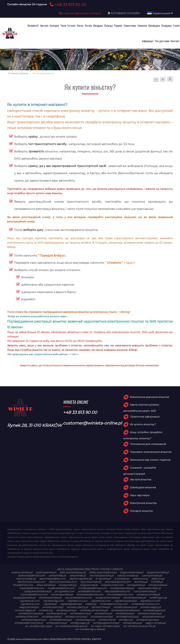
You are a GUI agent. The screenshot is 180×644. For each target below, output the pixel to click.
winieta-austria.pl (53, 607)
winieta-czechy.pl (77, 607)
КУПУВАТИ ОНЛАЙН (125, 13)
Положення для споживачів (148, 444)
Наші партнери (140, 495)
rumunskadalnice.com (34, 594)
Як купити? (33, 25)
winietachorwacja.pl (30, 613)
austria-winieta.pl (22, 572)
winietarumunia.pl (76, 617)
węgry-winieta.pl (155, 623)
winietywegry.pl (80, 623)
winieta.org (46, 610)
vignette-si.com (30, 604)
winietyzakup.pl (132, 623)
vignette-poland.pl (125, 601)
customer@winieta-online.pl (80, 13)
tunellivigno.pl (158, 598)
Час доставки (162, 41)
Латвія (88, 25)
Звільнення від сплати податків (150, 460)
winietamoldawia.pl (150, 613)
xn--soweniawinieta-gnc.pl (71, 626)
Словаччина (130, 25)
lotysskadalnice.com (32, 588)
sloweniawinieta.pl (50, 598)
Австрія (44, 25)
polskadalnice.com (89, 591)
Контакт (175, 41)
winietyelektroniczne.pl (28, 623)
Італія (176, 25)
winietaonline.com (27, 617)
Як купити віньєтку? (143, 424)
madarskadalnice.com (61, 588)
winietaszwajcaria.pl (33, 620)
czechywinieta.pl (152, 576)
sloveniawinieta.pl (62, 594)
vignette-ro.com (150, 601)
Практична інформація (144, 417)
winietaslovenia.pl (102, 617)
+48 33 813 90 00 (67, 5)
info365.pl (157, 582)
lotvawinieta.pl (136, 585)
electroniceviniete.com (63, 582)
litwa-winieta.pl (46, 585)
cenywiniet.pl (78, 576)
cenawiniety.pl (57, 576)
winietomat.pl (107, 620)
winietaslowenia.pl (153, 617)
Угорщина (166, 25)
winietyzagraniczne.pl (106, 623)
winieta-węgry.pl (25, 610)
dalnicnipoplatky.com (52, 579)
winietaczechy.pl (56, 613)
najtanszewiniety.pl (149, 588)
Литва (80, 25)
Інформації (148, 41)
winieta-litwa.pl (101, 607)
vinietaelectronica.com (114, 604)
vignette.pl (50, 604)
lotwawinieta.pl (158, 585)
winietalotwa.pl (125, 613)
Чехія (63, 25)
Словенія (142, 25)
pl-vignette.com (65, 591)
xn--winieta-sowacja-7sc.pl (139, 626)
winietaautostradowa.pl (125, 610)
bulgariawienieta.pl (132, 572)
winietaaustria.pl (66, 610)
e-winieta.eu (122, 579)
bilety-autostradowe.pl (103, 572)
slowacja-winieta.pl (148, 594)
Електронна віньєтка (143, 503)
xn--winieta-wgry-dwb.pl (90, 629)
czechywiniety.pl (26, 579)
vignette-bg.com (53, 601)
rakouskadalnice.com (117, 591)
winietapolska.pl (52, 617)
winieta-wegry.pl (150, 607)
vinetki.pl (91, 604)
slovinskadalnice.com (120, 594)
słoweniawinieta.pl (134, 598)
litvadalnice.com (23, 585)
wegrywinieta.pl (29, 607)
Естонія (71, 25)
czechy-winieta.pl (128, 576)
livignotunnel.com (112, 585)
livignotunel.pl (89, 585)
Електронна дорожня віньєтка (149, 397)
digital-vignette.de (81, 579)
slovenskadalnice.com (90, 594)
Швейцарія (154, 25)
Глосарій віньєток (141, 511)
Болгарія (54, 25)
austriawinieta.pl (46, 572)
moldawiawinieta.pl (122, 588)
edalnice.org (140, 579)
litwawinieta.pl (68, 585)
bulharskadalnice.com (32, 576)
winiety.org (126, 620)
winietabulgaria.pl (154, 610)
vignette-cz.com (77, 601)
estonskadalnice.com (118, 582)
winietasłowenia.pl (60, 620)
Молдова (98, 25)
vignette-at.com (30, 601)
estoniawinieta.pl (91, 582)
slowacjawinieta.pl (24, 598)
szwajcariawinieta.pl (107, 598)
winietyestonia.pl (56, 623)
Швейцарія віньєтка (143, 487)
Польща (108, 25)
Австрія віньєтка (140, 479)
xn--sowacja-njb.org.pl (38, 626)
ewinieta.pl (141, 582)
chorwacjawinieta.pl (101, 576)
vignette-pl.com (101, 601)
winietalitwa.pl (103, 613)
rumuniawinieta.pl (145, 591)
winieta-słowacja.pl (125, 607)
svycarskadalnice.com (78, 598)
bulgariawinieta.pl (158, 572)
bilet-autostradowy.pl (73, 572)
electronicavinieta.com (31, 582)
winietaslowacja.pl (127, 617)
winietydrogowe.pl (147, 620)
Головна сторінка (18, 73)
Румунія (118, 25)
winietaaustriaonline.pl (94, 610)
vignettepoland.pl (71, 604)
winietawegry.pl (85, 620)
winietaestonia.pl (80, 613)
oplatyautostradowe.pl (38, 591)
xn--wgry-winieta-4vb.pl (105, 626)
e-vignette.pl (103, 579)
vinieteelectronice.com (145, 604)
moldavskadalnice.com (92, 588)
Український (160, 13)
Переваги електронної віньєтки (151, 452)
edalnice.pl (158, 579)
